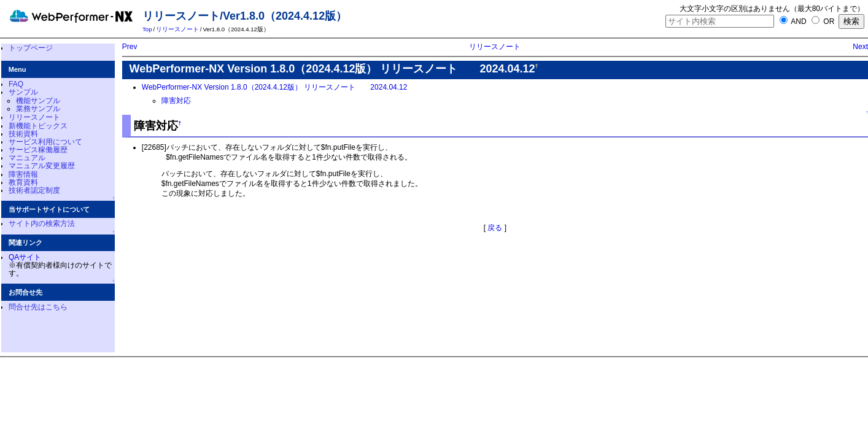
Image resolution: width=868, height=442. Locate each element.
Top (147, 29)
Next (860, 47)
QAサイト (25, 257)
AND (793, 21)
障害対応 (176, 101)
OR (823, 21)
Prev (130, 47)
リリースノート (177, 29)
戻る (495, 228)
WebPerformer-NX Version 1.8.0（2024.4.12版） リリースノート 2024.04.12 (275, 87)
